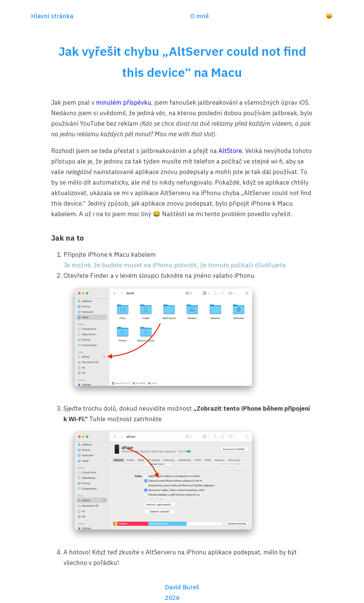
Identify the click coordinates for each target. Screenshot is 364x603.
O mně (200, 16)
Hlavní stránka (52, 16)
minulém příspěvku (124, 102)
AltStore (230, 151)
